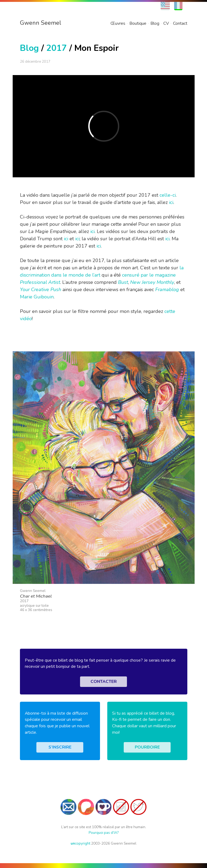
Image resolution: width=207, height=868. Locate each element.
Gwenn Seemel (41, 23)
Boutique (138, 23)
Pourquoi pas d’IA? (104, 833)
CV (166, 23)
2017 (57, 48)
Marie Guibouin (37, 297)
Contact (180, 23)
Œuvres (118, 23)
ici (171, 202)
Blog (155, 23)
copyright (80, 843)
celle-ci (168, 195)
